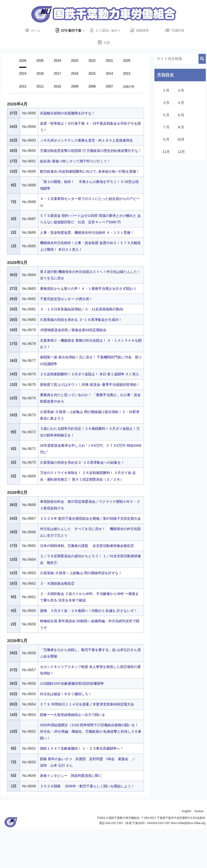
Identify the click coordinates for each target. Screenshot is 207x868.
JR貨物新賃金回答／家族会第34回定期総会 (75, 343)
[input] (180, 59)
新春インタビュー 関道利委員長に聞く (73, 815)
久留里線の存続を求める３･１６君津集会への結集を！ (85, 489)
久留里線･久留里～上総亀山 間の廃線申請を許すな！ (83, 606)
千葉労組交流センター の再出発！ (68, 312)
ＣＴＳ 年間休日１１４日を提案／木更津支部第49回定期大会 (90, 744)
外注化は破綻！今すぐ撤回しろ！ (67, 733)
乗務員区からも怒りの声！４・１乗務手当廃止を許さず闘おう (91, 302)
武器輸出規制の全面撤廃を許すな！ (69, 113)
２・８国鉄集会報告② (58, 616)
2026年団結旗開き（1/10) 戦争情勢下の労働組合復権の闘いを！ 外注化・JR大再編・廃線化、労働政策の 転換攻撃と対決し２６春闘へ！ (91, 771)
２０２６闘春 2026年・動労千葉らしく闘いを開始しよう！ (90, 825)
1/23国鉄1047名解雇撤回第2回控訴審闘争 (74, 723)
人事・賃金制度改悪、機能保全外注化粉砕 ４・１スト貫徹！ (90, 246)
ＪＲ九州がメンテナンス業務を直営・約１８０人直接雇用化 (89, 140)
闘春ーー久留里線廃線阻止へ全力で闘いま (75, 754)
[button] (202, 59)
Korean (199, 850)
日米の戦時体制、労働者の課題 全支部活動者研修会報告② (90, 578)
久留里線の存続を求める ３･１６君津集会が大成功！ (83, 333)
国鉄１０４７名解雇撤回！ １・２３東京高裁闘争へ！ (84, 788)
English (185, 850)
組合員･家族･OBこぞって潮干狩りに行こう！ (77, 168)
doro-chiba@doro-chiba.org (188, 862)
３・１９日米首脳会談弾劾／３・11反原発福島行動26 (84, 322)
